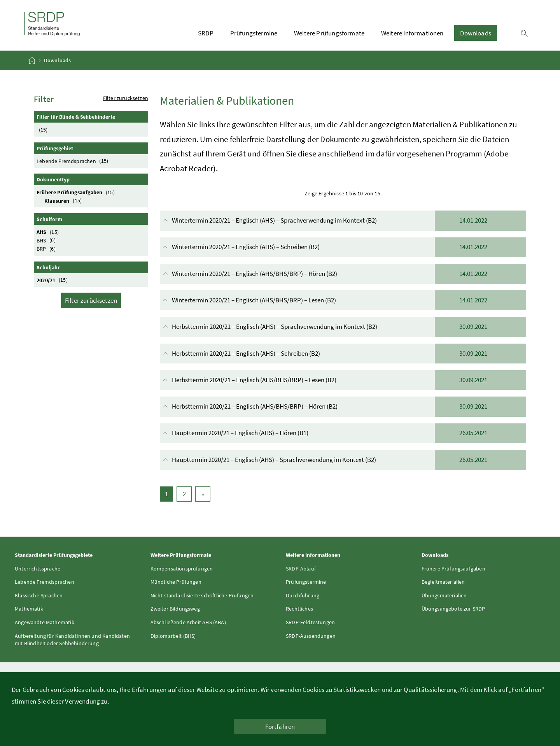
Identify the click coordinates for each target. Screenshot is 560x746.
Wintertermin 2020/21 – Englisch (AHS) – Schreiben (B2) (344, 247)
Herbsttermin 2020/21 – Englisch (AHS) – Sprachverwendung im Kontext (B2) (344, 327)
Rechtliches (299, 609)
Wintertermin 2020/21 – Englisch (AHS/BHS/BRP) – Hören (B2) (344, 274)
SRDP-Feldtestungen (310, 622)
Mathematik (29, 609)
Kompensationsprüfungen (182, 569)
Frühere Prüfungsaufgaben (77, 192)
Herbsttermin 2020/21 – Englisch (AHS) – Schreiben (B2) (344, 354)
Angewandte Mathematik (45, 622)
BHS (47, 240)
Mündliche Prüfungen (176, 582)
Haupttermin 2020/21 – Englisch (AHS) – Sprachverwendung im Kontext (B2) (344, 460)
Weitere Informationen (412, 33)
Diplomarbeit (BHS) (173, 636)
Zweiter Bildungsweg (175, 609)
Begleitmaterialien (443, 582)
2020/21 (53, 280)
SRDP (206, 33)
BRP (47, 248)
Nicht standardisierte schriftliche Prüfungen (202, 595)
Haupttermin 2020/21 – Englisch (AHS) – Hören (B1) (344, 433)
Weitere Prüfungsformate (329, 33)
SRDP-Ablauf (301, 569)
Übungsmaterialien (444, 595)
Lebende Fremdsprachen (73, 161)
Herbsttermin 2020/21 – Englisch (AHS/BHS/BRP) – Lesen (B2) (344, 380)
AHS (49, 232)
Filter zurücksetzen (126, 98)
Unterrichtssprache (38, 569)
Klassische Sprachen (39, 595)
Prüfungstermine (254, 33)
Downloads (476, 33)
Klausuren (64, 201)
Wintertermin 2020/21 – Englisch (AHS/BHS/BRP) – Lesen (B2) (344, 300)
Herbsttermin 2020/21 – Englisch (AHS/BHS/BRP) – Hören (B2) (344, 406)
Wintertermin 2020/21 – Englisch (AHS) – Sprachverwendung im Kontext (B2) (344, 220)
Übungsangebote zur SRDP (453, 609)
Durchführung (303, 595)
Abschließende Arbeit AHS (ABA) (188, 622)
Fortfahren (280, 727)
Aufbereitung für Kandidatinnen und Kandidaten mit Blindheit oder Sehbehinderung (72, 640)
